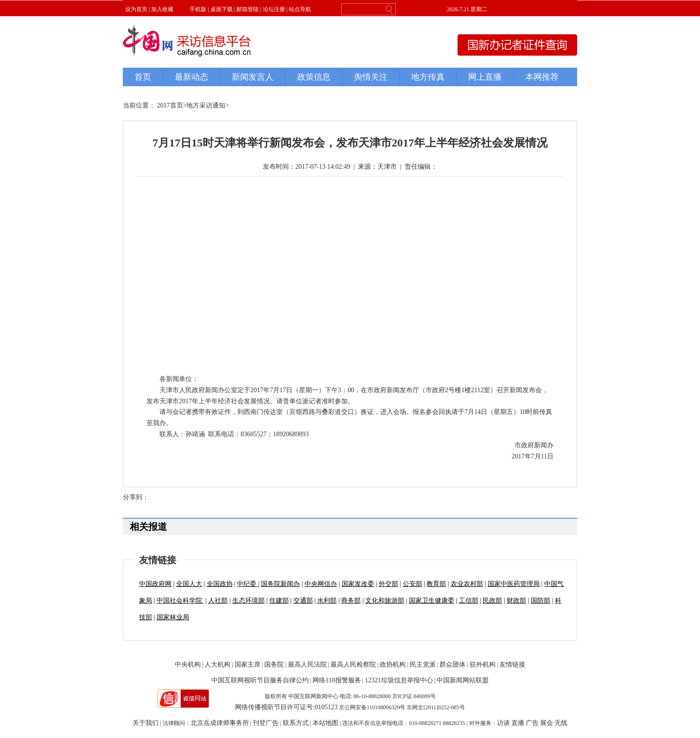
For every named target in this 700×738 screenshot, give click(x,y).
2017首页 (170, 105)
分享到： (136, 497)
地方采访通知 (206, 105)
